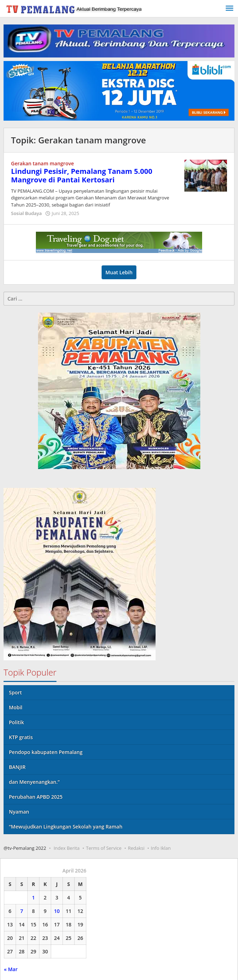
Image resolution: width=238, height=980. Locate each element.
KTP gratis (21, 737)
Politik (16, 722)
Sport (15, 692)
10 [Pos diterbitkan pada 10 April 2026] (57, 911)
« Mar (11, 969)
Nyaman (19, 812)
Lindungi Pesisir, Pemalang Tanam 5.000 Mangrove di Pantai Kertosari (82, 175)
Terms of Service (104, 848)
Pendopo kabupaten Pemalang (46, 752)
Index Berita (67, 848)
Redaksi (136, 848)
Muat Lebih (119, 272)
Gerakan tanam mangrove (42, 163)
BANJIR (17, 767)
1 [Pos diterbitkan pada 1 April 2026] (33, 898)
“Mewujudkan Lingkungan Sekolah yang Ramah (66, 827)
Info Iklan (161, 848)
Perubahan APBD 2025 (36, 797)
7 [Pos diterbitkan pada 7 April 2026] (22, 911)
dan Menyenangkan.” (34, 782)
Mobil (16, 707)
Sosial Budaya (26, 213)
